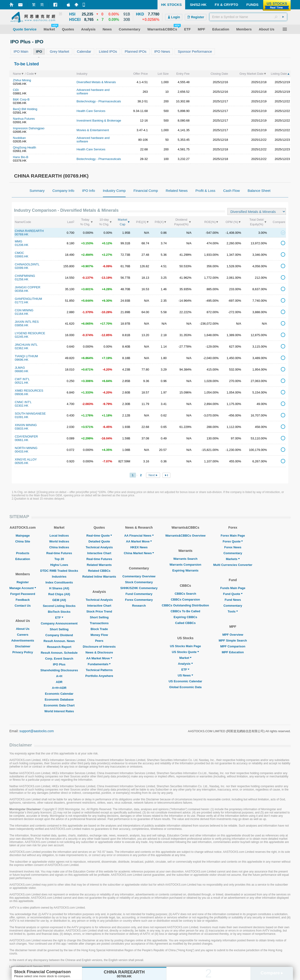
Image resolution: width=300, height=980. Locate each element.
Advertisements (23, 640)
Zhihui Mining (22, 80)
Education (23, 559)
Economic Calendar (59, 694)
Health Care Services (91, 111)
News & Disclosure (99, 652)
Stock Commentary (139, 582)
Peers (99, 641)
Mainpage (23, 536)
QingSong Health (24, 147)
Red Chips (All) (59, 594)
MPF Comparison (233, 646)
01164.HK (22, 314)
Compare (272, 973)
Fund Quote (233, 594)
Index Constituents (59, 582)
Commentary (233, 553)
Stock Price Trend (99, 611)
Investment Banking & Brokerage (99, 121)
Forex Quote (233, 541)
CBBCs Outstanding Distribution (185, 605)
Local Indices (59, 536)
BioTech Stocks (59, 612)
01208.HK (22, 245)
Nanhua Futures (24, 119)
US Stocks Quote (185, 652)
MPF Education (233, 652)
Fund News (233, 600)
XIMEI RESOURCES (29, 391)
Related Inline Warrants (99, 577)
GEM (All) (59, 600)
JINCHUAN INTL (26, 345)
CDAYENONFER (26, 436)
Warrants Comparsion (185, 565)
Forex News (233, 547)
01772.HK (22, 302)
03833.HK (22, 429)
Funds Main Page (233, 588)
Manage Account (23, 588)
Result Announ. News (59, 641)
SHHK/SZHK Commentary (139, 588)
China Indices (59, 547)
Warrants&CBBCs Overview (185, 536)
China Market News (139, 553)
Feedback (23, 600)
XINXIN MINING (26, 425)
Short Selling (59, 629)
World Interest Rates (59, 711)
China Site (23, 541)
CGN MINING (24, 310)
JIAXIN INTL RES (27, 322)
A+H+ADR (59, 688)
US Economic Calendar (185, 681)
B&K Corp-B (21, 99)
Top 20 (59, 559)
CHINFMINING (25, 276)
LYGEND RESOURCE (30, 333)
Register (23, 582)
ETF (59, 618)
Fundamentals (99, 664)
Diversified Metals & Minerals (96, 82)
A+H (59, 676)
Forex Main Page (233, 536)
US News (185, 675)
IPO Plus (59, 664)
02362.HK (22, 348)
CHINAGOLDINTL (27, 264)
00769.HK (22, 234)
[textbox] (248, 17)
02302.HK (22, 406)
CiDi (16, 90)
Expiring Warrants (185, 570)
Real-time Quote (99, 536)
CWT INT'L (22, 379)
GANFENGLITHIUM (28, 299)
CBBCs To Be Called (185, 611)
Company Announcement (59, 623)
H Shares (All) (59, 588)
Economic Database (59, 700)
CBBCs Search (185, 594)
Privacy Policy (23, 652)
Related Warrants (99, 565)
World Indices (59, 541)
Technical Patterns (99, 670)
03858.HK (22, 325)
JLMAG (20, 368)
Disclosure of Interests (99, 647)
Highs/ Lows (59, 565)
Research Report (59, 647)
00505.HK (22, 463)
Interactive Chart (99, 553)
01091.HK (22, 417)
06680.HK (22, 371)
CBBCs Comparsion (185, 600)
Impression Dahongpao (29, 128)
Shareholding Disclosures (59, 670)
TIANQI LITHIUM (26, 356)
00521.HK (22, 383)
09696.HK (22, 360)
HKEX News (139, 547)
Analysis (185, 664)
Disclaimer (23, 646)
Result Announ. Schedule (59, 653)
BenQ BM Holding (25, 109)
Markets (233, 559)
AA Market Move (99, 658)
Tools (233, 611)
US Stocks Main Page (185, 646)
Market (185, 658)
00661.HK (22, 440)
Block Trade (99, 629)
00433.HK (22, 451)
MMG (19, 241)
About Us (23, 629)
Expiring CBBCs (185, 617)
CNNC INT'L (23, 402)
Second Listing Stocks (59, 606)
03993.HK (22, 256)
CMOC (19, 253)
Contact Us (23, 606)
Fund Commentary (139, 594)
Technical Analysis (99, 547)
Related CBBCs (99, 571)
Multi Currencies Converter (233, 565)
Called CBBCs (185, 623)
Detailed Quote (99, 541)
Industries (59, 577)
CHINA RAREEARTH (29, 231)
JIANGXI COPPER (28, 287)
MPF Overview (233, 635)
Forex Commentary (139, 600)
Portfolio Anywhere (99, 676)
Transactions (99, 623)
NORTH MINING (26, 448)
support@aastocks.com (37, 731)
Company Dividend (59, 635)
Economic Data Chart (59, 705)
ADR (59, 682)
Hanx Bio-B (21, 157)
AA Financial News (139, 536)
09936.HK (22, 394)
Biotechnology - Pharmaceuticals (99, 101)
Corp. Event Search (59, 659)
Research (139, 606)
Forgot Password (23, 594)
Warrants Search (186, 559)
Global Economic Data (185, 687)
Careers (23, 635)
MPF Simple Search (233, 640)
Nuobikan (19, 138)
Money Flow (99, 635)
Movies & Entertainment (93, 130)
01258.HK (22, 279)
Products (23, 553)
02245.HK (22, 337)
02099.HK (22, 268)
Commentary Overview (139, 576)
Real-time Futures (59, 553)
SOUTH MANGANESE (30, 414)
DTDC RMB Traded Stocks (59, 571)
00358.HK (22, 291)
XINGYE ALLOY (26, 459)
